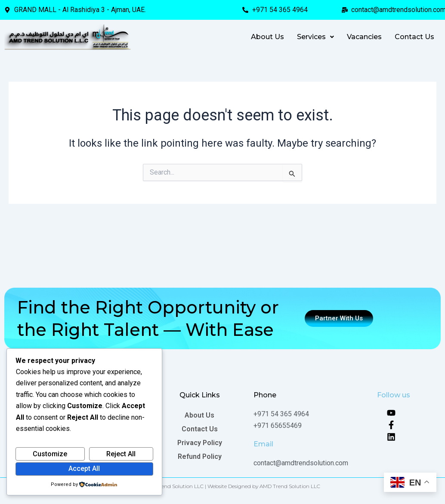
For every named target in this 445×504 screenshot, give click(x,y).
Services (315, 37)
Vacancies (364, 37)
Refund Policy (200, 456)
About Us (267, 37)
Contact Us (414, 37)
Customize (50, 454)
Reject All (121, 454)
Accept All (84, 469)
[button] (315, 37)
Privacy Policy (200, 443)
